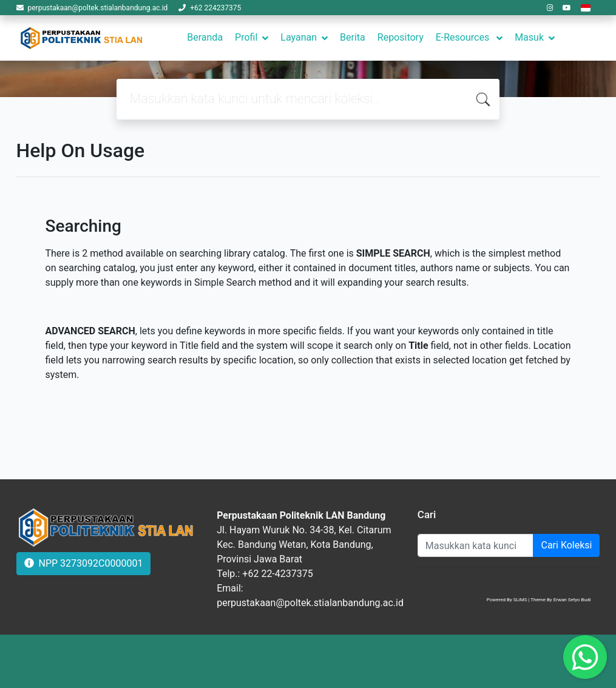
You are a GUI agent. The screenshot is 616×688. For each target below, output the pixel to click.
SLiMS (520, 600)
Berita (353, 37)
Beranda (205, 37)
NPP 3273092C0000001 (84, 563)
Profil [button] (246, 37)
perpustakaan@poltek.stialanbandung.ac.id (97, 8)
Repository (401, 37)
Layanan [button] (299, 37)
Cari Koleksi (566, 545)
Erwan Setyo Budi (572, 600)
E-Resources (464, 37)
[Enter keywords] (476, 545)
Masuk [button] (529, 37)
